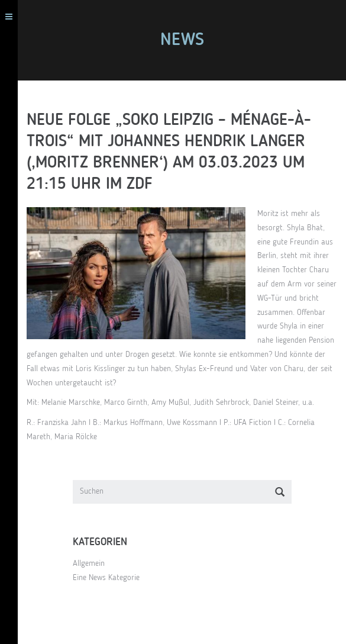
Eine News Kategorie (106, 578)
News (182, 40)
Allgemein (89, 563)
